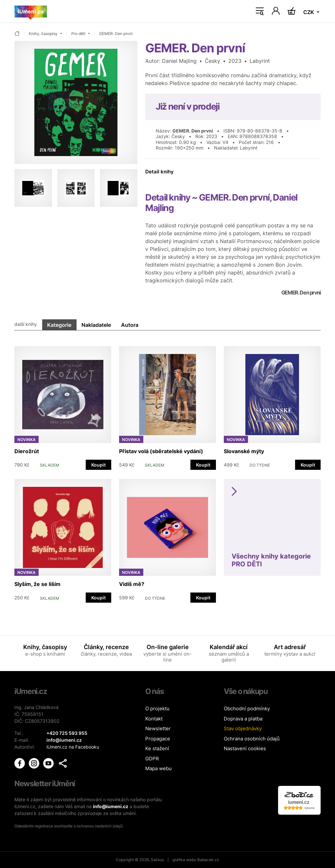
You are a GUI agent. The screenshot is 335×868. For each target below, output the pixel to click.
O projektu (157, 709)
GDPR (152, 759)
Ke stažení (157, 748)
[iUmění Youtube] (49, 763)
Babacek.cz (208, 860)
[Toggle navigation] (260, 11)
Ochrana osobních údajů (252, 739)
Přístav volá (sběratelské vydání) (161, 451)
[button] (63, 763)
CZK (309, 12)
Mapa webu (159, 768)
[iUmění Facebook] (20, 763)
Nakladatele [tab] (96, 325)
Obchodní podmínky (247, 709)
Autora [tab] (130, 325)
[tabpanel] (167, 471)
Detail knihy (159, 172)
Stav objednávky (243, 728)
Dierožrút (27, 451)
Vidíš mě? (132, 584)
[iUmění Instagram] (35, 763)
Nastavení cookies (245, 748)
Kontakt (154, 719)
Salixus (157, 860)
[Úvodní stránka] (31, 11)
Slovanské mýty (244, 451)
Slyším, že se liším (37, 584)
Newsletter (158, 728)
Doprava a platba (243, 719)
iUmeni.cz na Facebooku (73, 747)
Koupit (98, 465)
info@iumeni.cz (111, 806)
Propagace (158, 739)
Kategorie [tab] (59, 325)
